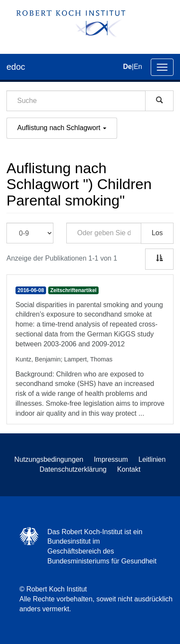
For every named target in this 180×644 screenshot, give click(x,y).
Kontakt (129, 469)
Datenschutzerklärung (73, 469)
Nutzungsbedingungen (49, 459)
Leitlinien (152, 459)
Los (157, 233)
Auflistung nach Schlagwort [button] (62, 128)
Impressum (111, 459)
